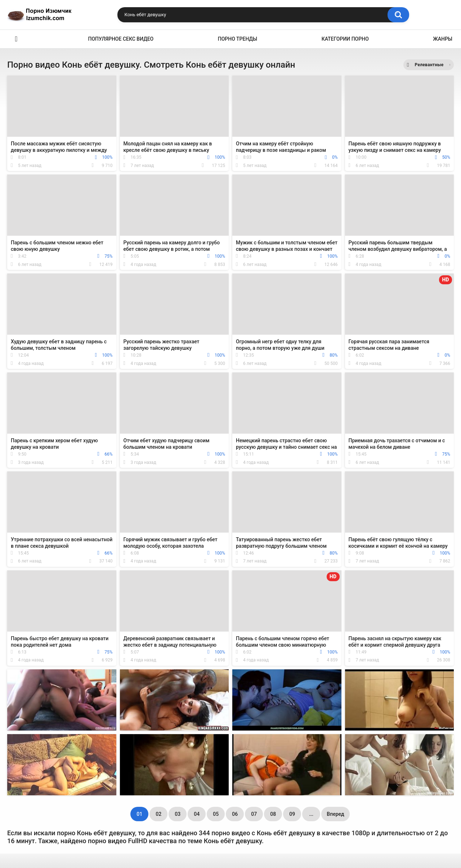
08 (273, 814)
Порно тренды (238, 39)
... (311, 814)
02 (158, 814)
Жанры (443, 39)
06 (235, 814)
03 (178, 814)
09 (292, 814)
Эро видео (16, 39)
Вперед (335, 814)
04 (197, 814)
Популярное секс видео (121, 39)
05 (216, 814)
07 (254, 814)
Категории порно (345, 39)
